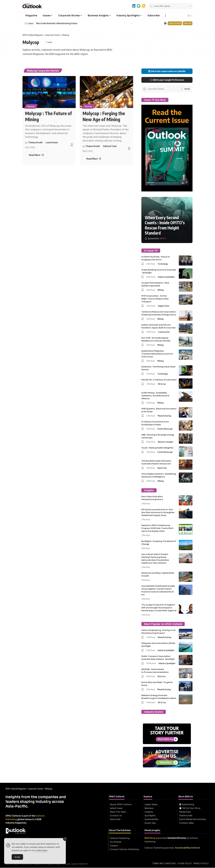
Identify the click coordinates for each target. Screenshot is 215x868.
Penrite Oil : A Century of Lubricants (159, 380)
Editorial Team (110, 146)
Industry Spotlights (166, 277)
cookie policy (41, 851)
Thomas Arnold (35, 142)
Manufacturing (164, 416)
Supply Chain (164, 306)
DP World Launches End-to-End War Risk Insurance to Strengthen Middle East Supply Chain (158, 512)
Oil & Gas (162, 384)
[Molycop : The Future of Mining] (36, 155)
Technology (163, 264)
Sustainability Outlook (188, 848)
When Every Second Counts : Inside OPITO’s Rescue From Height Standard (165, 225)
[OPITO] (155, 238)
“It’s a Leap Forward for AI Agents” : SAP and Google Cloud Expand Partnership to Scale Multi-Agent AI (159, 608)
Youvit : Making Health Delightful (157, 448)
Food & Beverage (165, 429)
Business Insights (166, 442)
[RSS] (144, 6)
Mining (31, 106)
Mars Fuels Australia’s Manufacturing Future (57, 23)
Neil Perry (150, 838)
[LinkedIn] (134, 6)
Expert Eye (162, 468)
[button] (165, 16)
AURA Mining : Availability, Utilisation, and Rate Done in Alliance (155, 396)
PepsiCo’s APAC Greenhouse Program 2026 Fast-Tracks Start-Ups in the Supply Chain (158, 528)
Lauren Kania (52, 142)
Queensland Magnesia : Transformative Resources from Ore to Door (157, 354)
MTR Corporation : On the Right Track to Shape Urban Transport (155, 299)
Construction (164, 332)
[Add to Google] (139, 6)
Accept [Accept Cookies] (17, 857)
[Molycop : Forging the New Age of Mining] (94, 159)
